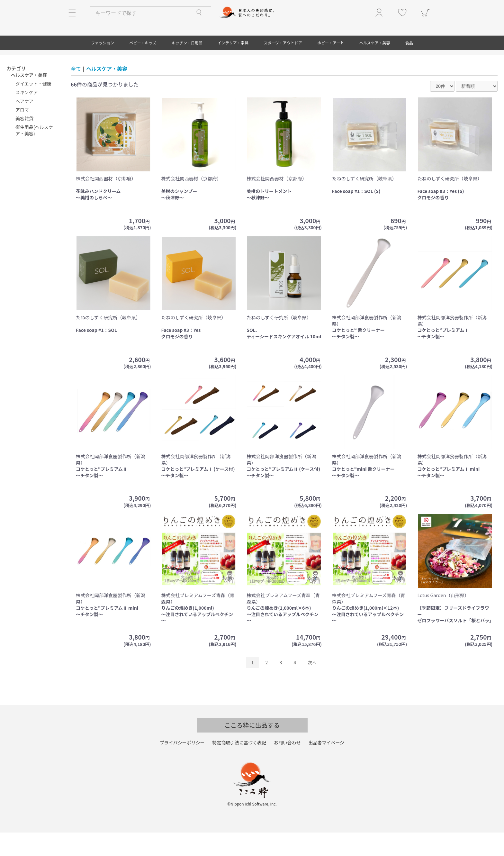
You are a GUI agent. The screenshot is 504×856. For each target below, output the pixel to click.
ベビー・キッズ (143, 66)
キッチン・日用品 (187, 66)
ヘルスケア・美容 (375, 66)
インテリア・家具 (233, 66)
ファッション (103, 66)
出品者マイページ (326, 766)
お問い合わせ (287, 766)
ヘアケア (24, 125)
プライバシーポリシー (182, 766)
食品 (409, 66)
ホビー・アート (331, 66)
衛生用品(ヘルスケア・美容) (34, 154)
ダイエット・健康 (33, 107)
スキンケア (27, 116)
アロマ (22, 133)
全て (76, 92)
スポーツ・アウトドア (283, 66)
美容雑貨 (24, 142)
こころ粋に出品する (252, 749)
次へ (312, 686)
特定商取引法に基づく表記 (239, 766)
